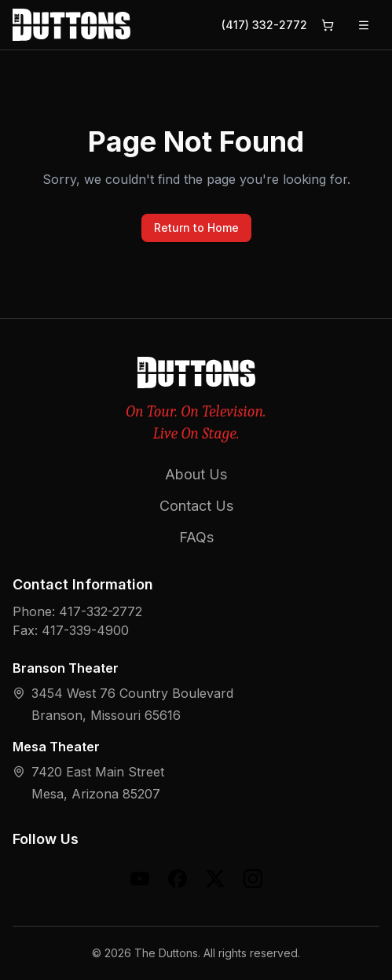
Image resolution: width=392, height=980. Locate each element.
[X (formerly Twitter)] (215, 879)
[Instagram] (253, 879)
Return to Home (196, 228)
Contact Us (196, 506)
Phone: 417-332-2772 (77, 611)
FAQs (196, 537)
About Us (196, 474)
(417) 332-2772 (264, 25)
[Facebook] (178, 879)
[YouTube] (140, 879)
